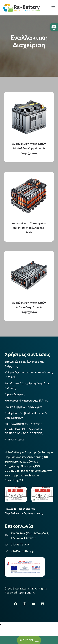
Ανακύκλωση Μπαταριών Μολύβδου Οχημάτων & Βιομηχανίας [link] (29, 148)
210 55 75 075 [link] (20, 545)
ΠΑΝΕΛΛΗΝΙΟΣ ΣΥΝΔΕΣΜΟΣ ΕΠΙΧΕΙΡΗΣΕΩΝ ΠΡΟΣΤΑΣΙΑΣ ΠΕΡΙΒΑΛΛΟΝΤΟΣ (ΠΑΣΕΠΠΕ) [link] (24, 429)
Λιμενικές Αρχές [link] (15, 394)
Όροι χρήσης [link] (26, 593)
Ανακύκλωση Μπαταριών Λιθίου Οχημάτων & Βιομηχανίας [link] (29, 307)
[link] (54, 27)
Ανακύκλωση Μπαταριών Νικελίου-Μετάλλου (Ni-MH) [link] (29, 228)
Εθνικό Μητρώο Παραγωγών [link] (23, 407)
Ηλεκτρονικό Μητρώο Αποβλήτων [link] (26, 401)
